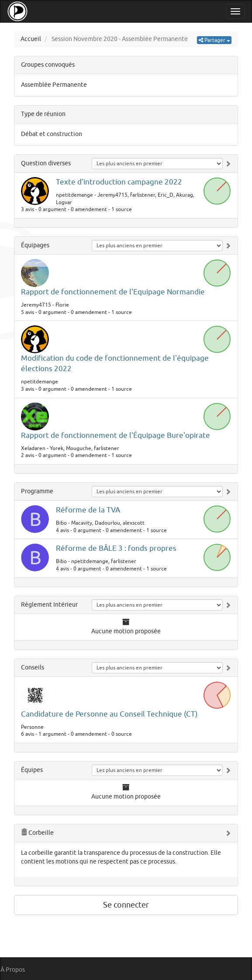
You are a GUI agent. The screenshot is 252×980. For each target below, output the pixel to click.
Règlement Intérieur (49, 605)
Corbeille (37, 833)
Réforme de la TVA (88, 510)
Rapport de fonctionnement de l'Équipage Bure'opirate (116, 435)
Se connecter (126, 905)
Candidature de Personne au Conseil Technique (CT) (109, 714)
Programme (37, 491)
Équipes (32, 770)
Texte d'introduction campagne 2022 (119, 182)
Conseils (33, 668)
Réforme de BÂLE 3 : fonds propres (116, 548)
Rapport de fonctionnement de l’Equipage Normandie (113, 292)
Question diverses (46, 163)
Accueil (31, 39)
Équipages (35, 245)
